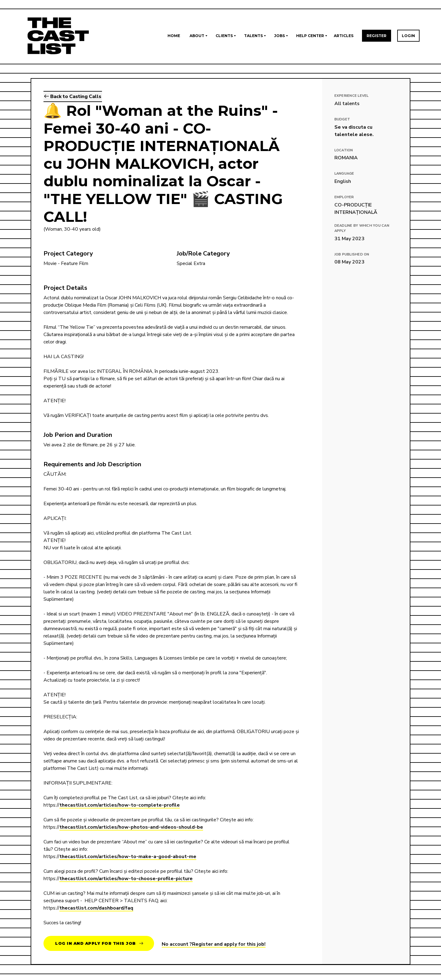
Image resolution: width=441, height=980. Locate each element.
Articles (344, 36)
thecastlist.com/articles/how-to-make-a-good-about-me (128, 857)
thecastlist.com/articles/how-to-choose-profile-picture (126, 879)
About (197, 36)
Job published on (352, 254)
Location (344, 150)
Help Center (310, 36)
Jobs (279, 36)
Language (344, 174)
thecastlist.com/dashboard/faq (96, 908)
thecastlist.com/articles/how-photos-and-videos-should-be (131, 827)
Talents (253, 36)
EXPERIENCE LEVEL (352, 96)
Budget (342, 119)
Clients (224, 36)
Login (408, 36)
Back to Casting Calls (73, 96)
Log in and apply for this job (99, 943)
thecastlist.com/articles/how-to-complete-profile (120, 805)
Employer (344, 197)
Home (174, 36)
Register (377, 36)
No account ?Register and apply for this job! (214, 944)
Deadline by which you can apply (362, 228)
